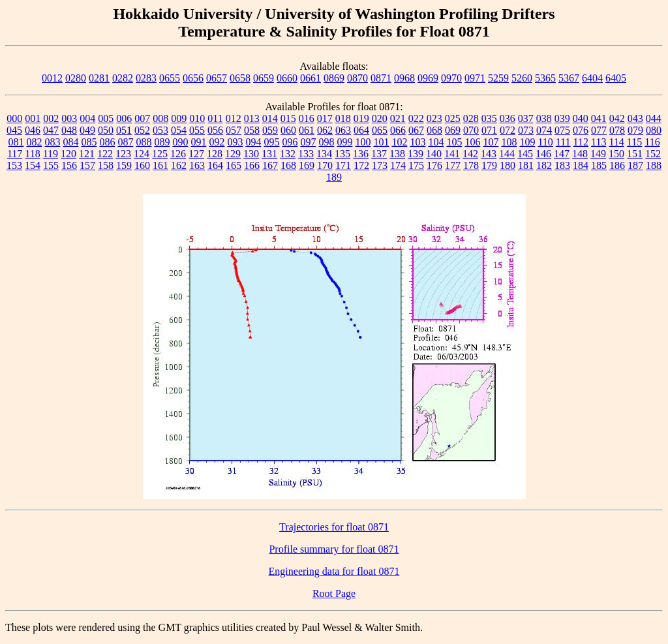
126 (178, 154)
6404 (592, 78)
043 (635, 118)
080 (654, 130)
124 (142, 154)
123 (123, 154)
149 (598, 154)
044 (654, 118)
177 (453, 165)
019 (361, 118)
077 (599, 130)
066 (398, 130)
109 (527, 142)
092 (217, 142)
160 (142, 165)
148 (580, 154)
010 (197, 118)
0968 (404, 78)
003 (69, 118)
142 (470, 154)
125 (160, 154)
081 (16, 142)
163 (197, 165)
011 (215, 118)
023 (434, 118)
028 (471, 118)
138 (397, 154)
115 (634, 142)
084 (70, 142)
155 (51, 165)
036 (508, 118)
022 (416, 118)
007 (142, 118)
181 (526, 165)
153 (14, 165)
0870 (357, 78)
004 (87, 118)
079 (635, 130)
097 (308, 142)
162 (179, 165)
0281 (99, 78)
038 (544, 118)
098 (326, 142)
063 (343, 130)
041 (599, 118)
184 (581, 165)
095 (271, 142)
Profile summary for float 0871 (334, 549)
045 (14, 130)
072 (508, 130)
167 (270, 165)
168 (288, 165)
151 (635, 154)
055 (197, 130)
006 (124, 118)
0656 (193, 78)
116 (652, 142)
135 (342, 154)
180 (508, 165)
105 (454, 142)
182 (544, 165)
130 (251, 154)
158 (106, 165)
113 (599, 142)
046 (33, 130)
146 (543, 154)
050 (106, 130)
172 (361, 165)
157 (87, 165)
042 (617, 118)
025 (453, 118)
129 (233, 154)
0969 (428, 78)
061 (307, 130)
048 (69, 130)
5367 (569, 78)
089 (162, 142)
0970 (451, 78)
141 (452, 154)
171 (343, 165)
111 (563, 142)
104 (436, 142)
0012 (52, 78)
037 (526, 118)
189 (334, 177)
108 (509, 142)
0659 (264, 78)
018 (343, 118)
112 (581, 142)
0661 (311, 78)
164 (215, 165)
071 (489, 130)
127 (196, 154)
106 (472, 142)
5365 (545, 78)
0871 (381, 78)
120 (68, 154)
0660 (287, 78)
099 (344, 142)
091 (198, 142)
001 (33, 118)
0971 (475, 78)
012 (234, 118)
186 (617, 165)
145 (525, 154)
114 (616, 142)
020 (380, 118)
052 (142, 130)
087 (125, 142)
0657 (217, 78)
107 (491, 142)
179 (489, 165)
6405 (616, 78)
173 (380, 165)
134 (324, 154)
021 (398, 118)
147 (562, 154)
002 (51, 118)
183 (562, 165)
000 (14, 118)
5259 (498, 78)
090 (180, 142)
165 (234, 165)
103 (417, 142)
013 (252, 118)
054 (179, 130)
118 (32, 154)
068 (434, 130)
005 (106, 118)
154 (33, 165)
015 (288, 118)
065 (380, 130)
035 (489, 118)
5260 (522, 78)
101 (381, 142)
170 (325, 165)
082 (34, 142)
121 (87, 154)
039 (562, 118)
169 (307, 165)
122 (105, 154)
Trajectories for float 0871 (334, 527)
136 (361, 154)
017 (325, 118)
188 (654, 165)
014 (270, 118)
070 (471, 130)
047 (51, 130)
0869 (334, 78)
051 (124, 130)
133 (306, 154)
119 (51, 154)
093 (235, 142)
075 (562, 130)
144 (507, 154)
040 (581, 118)
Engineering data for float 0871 (334, 571)
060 (288, 130)
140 (434, 154)
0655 (170, 78)
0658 (240, 78)
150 (616, 154)
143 (489, 154)
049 (87, 130)
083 (52, 142)
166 (252, 165)
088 (144, 142)
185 (599, 165)
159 (124, 165)
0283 (146, 78)
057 (234, 130)
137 (379, 154)
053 (160, 130)
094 (253, 142)
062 (325, 130)
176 (434, 165)
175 (416, 165)
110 (545, 142)
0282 (123, 78)
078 (617, 130)
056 (215, 130)
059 (270, 130)
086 (107, 142)
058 (252, 130)
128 (215, 154)
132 (288, 154)
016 (307, 118)
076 (581, 130)
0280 (76, 78)
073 (526, 130)
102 (399, 142)
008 (160, 118)
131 (269, 154)
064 (361, 130)
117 (15, 154)
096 (290, 142)
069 (453, 130)
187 (635, 165)
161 (160, 165)
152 (653, 154)
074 (544, 130)
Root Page (334, 593)
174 (398, 165)
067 (416, 130)
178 (471, 165)
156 (69, 165)
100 (363, 142)
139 (416, 154)
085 (89, 142)
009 (179, 118)
